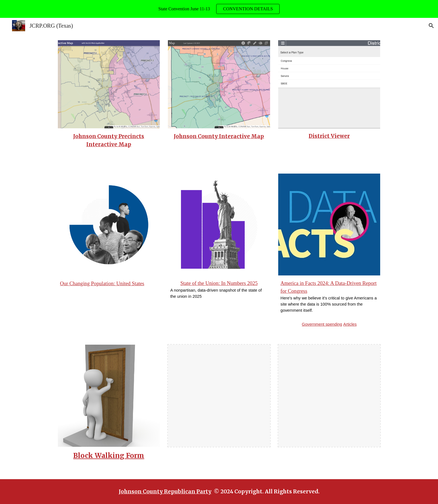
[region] (219, 9)
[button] (431, 26)
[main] (109, 140)
